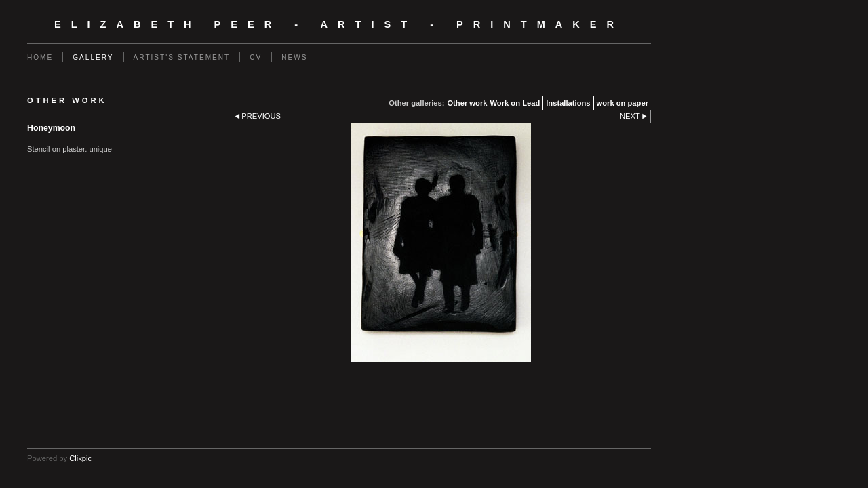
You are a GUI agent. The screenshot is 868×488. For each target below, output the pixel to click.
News (294, 57)
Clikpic (80, 458)
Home (40, 57)
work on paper (623, 103)
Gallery (93, 57)
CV (256, 57)
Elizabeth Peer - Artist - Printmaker (339, 24)
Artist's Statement (182, 57)
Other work (467, 103)
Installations (568, 103)
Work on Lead (515, 103)
